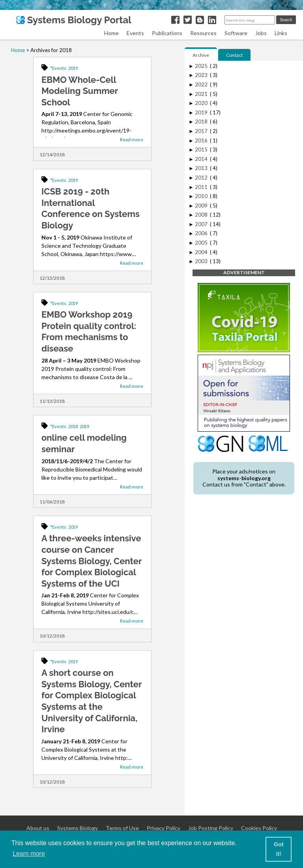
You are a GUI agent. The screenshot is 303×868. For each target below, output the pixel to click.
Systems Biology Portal (74, 20)
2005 (202, 243)
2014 (202, 159)
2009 (202, 206)
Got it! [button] (279, 849)
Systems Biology (78, 828)
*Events (58, 68)
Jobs (261, 33)
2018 (73, 426)
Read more (132, 139)
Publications (167, 33)
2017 (202, 131)
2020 (202, 103)
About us (38, 828)
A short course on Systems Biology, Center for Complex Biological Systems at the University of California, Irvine (92, 701)
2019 (73, 68)
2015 (202, 150)
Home (111, 33)
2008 (202, 215)
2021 (202, 94)
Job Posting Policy (211, 828)
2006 (202, 233)
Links (281, 33)
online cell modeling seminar (84, 443)
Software (236, 33)
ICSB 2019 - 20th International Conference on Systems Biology (91, 208)
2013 (202, 168)
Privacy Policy (164, 828)
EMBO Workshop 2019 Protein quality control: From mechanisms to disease (89, 331)
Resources (203, 33)
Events (135, 33)
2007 (202, 224)
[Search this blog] (250, 20)
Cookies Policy (259, 828)
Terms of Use (122, 828)
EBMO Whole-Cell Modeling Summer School (80, 91)
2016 (202, 140)
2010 (202, 196)
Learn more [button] (29, 854)
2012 (202, 178)
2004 (202, 252)
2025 (202, 66)
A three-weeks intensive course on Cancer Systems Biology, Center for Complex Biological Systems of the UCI (92, 561)
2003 (202, 261)
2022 (202, 84)
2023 (202, 75)
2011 (202, 187)
